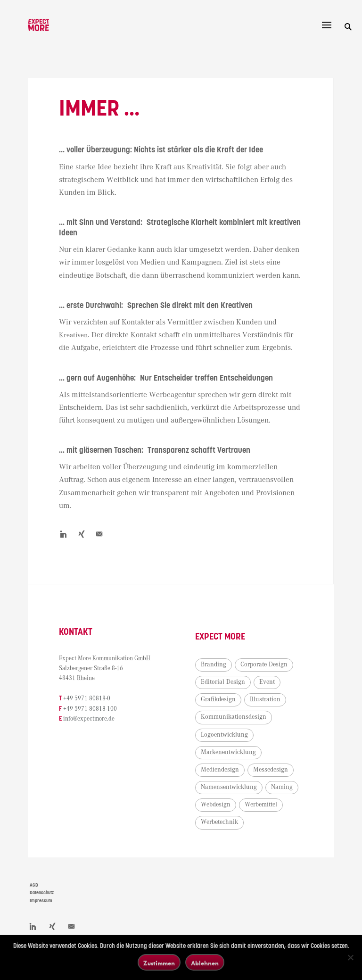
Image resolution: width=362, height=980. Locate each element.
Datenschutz (42, 893)
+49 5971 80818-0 (87, 699)
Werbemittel (261, 805)
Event (267, 682)
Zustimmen (159, 963)
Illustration (265, 699)
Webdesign (216, 805)
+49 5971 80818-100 (90, 709)
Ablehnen (205, 963)
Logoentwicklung (224, 735)
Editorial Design (223, 682)
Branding (214, 664)
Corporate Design (264, 664)
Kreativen (75, 335)
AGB (34, 885)
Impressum (41, 901)
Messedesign (271, 770)
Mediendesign (220, 770)
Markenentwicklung (228, 752)
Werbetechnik (219, 822)
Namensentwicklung (229, 787)
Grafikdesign (218, 699)
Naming (282, 787)
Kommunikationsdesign (234, 717)
